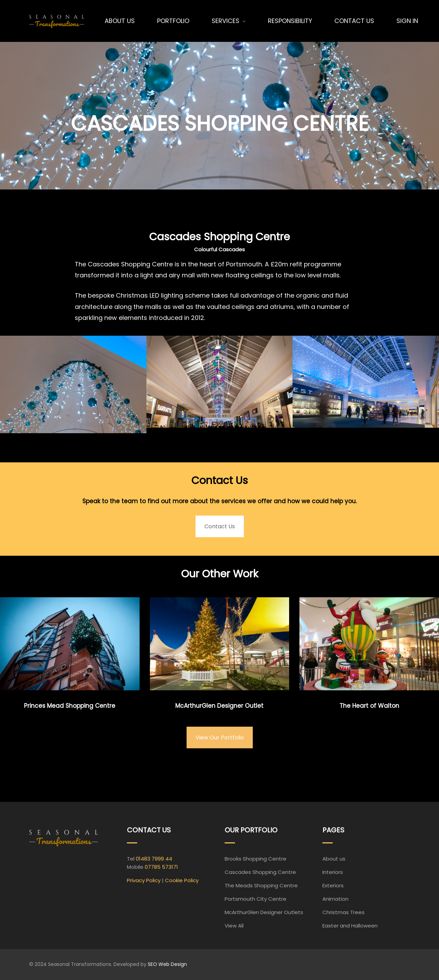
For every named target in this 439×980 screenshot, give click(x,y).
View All (234, 926)
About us (334, 859)
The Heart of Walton (369, 706)
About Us (120, 21)
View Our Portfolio (220, 737)
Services (226, 21)
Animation (335, 899)
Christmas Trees (343, 912)
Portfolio (173, 21)
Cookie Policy (182, 880)
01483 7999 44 (154, 859)
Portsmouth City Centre (256, 899)
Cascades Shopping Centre (260, 872)
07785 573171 (161, 867)
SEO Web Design (167, 964)
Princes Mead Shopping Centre (70, 706)
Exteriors (333, 885)
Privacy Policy (144, 880)
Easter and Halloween (350, 926)
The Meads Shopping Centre (261, 885)
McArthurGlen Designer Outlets (264, 912)
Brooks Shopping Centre (256, 859)
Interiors (333, 872)
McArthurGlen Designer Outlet (219, 706)
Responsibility (290, 21)
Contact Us (220, 526)
